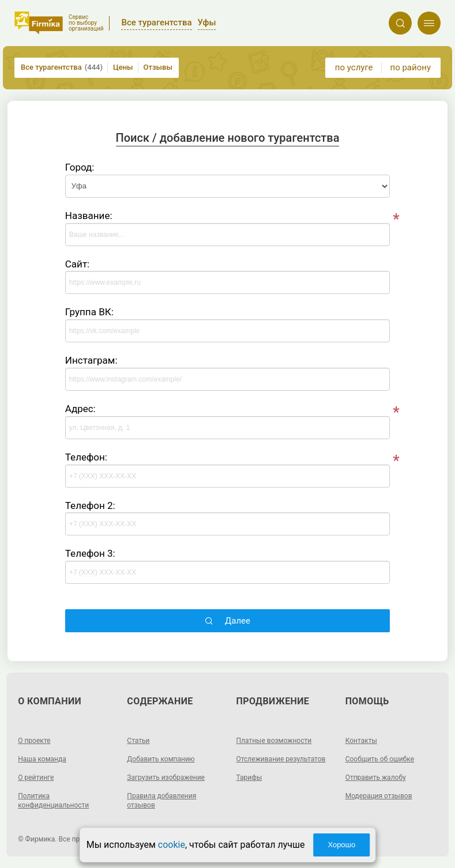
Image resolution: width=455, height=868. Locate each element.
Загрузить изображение (166, 778)
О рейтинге (36, 778)
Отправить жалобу (376, 778)
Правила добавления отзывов (161, 801)
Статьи (138, 741)
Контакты (361, 741)
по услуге (354, 67)
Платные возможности (274, 741)
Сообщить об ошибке (380, 759)
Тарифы (249, 778)
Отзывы (158, 67)
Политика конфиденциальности (53, 801)
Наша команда (42, 759)
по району (411, 67)
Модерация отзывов (379, 796)
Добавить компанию (161, 759)
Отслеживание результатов (281, 759)
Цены (123, 67)
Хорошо (341, 845)
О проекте (34, 741)
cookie (172, 845)
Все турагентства (62, 67)
